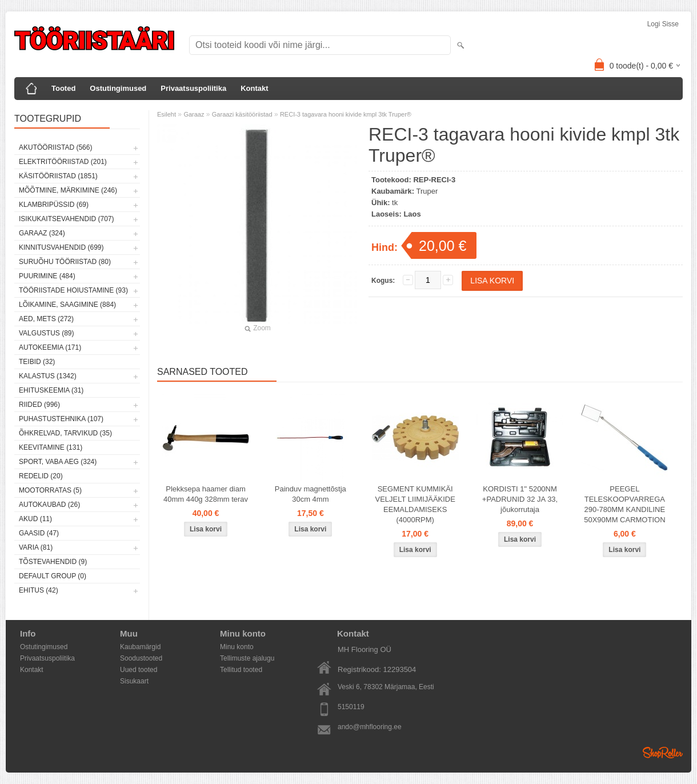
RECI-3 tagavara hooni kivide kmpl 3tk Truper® (346, 114)
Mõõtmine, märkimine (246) (68, 190)
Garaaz (194, 114)
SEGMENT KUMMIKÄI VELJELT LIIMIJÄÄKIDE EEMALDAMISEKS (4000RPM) (415, 504)
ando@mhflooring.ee (370, 727)
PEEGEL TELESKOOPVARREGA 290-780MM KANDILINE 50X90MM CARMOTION (624, 504)
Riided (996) (39, 405)
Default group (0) (53, 576)
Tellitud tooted (241, 670)
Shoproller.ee (663, 753)
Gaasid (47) (39, 533)
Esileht (167, 114)
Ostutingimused (118, 88)
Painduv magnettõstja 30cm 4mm (311, 494)
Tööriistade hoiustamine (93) (73, 290)
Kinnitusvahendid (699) (61, 247)
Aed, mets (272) (46, 319)
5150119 (351, 707)
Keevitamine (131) (51, 447)
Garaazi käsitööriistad (242, 114)
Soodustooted (141, 658)
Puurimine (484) (47, 276)
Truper (427, 191)
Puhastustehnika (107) (61, 419)
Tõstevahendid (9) (53, 562)
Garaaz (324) (42, 233)
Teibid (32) (37, 362)
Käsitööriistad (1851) (58, 176)
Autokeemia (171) (50, 347)
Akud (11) (35, 519)
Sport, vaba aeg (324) (58, 462)
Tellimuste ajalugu (247, 658)
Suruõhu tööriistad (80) (65, 262)
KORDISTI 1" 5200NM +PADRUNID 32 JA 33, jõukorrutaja (520, 499)
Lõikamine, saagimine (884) (67, 305)
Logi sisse (663, 24)
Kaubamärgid (140, 647)
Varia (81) (36, 547)
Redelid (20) (41, 476)
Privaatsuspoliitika (193, 88)
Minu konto (237, 647)
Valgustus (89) (46, 333)
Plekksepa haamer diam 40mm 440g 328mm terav (206, 494)
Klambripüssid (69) (54, 205)
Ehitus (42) (39, 590)
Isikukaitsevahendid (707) (67, 219)
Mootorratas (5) (50, 490)
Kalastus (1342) (48, 376)
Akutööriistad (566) (55, 147)
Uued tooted (139, 670)
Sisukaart (134, 681)
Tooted (63, 88)
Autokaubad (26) (49, 505)
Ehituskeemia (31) (51, 390)
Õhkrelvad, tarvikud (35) (65, 433)
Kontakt (254, 88)
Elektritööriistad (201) (63, 162)
